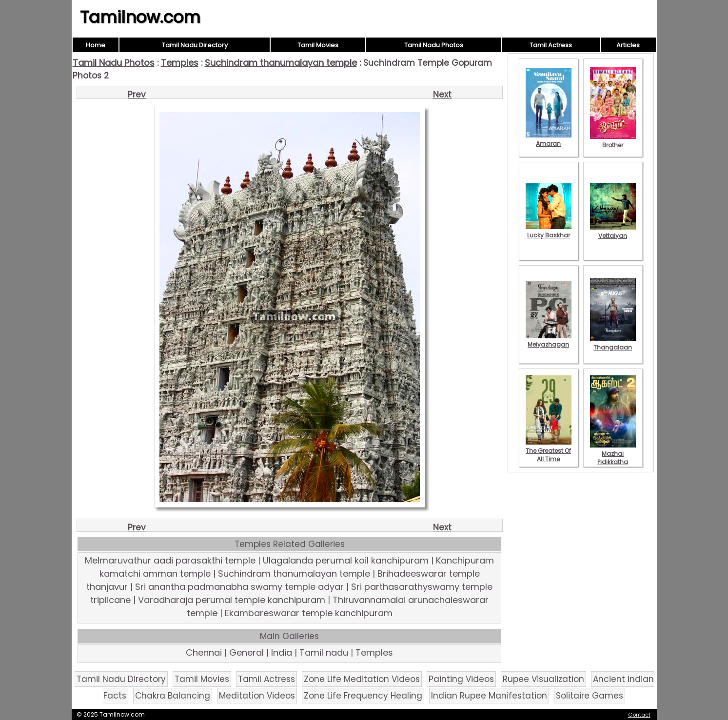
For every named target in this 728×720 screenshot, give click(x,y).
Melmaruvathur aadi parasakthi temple (170, 560)
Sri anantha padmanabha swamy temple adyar (239, 587)
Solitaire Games (590, 696)
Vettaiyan (613, 232)
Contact (639, 715)
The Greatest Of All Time (549, 451)
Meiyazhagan (549, 340)
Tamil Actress (551, 45)
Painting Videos (461, 679)
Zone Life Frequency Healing (363, 696)
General (246, 652)
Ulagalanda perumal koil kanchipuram (346, 560)
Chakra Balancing (173, 696)
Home (96, 45)
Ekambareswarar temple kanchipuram (309, 613)
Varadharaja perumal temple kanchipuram (232, 600)
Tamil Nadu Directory (195, 45)
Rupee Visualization (543, 679)
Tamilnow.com (140, 17)
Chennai (204, 652)
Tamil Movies (318, 45)
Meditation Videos (257, 696)
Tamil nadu (324, 652)
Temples (180, 63)
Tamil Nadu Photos (434, 45)
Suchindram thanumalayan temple (281, 63)
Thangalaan (613, 343)
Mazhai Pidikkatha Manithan (613, 458)
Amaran (549, 139)
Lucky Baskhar (549, 231)
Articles (628, 45)
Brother (613, 141)
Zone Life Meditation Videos (362, 679)
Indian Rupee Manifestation (489, 696)
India (282, 652)
